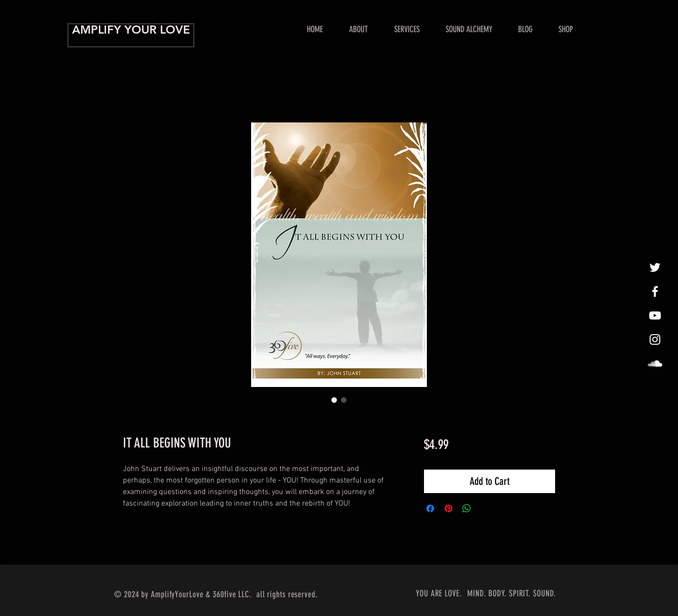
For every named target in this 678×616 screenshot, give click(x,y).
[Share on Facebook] (430, 508)
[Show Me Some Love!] (655, 315)
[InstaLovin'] (655, 339)
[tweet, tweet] (655, 267)
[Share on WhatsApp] (467, 508)
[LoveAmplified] (655, 363)
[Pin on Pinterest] (448, 508)
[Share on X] (485, 508)
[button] (407, 30)
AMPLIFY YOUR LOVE (131, 30)
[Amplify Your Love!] (655, 291)
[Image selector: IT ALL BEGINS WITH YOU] (334, 400)
